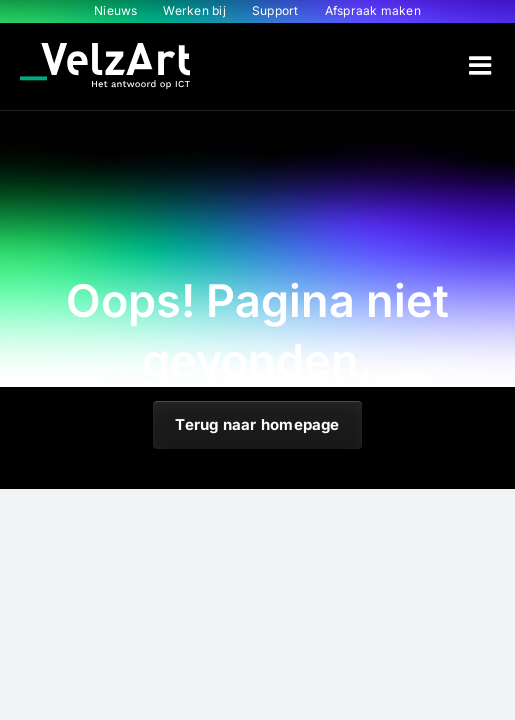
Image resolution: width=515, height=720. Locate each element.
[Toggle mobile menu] (482, 65)
